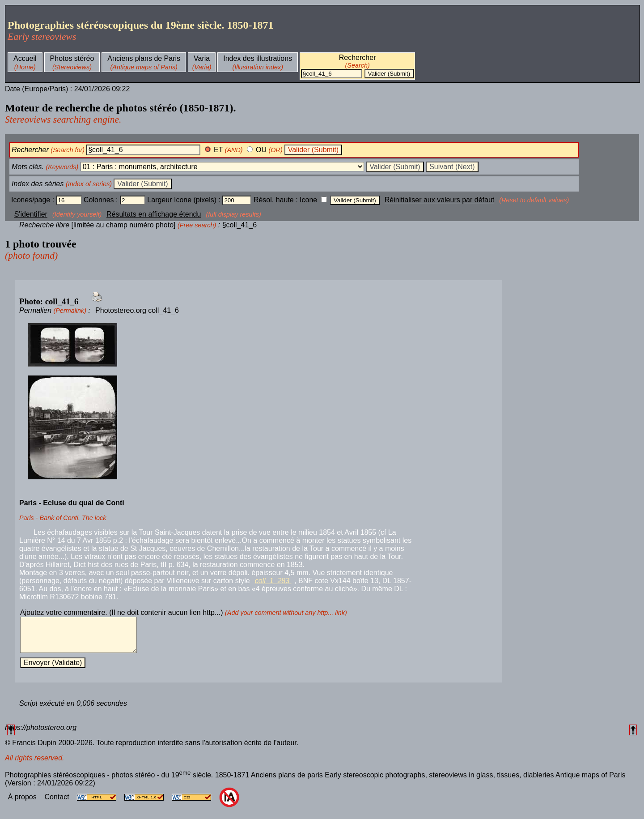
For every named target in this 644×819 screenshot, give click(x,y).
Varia (202, 58)
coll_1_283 (273, 581)
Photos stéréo (72, 58)
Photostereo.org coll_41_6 (137, 310)
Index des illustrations (258, 58)
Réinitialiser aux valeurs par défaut (439, 200)
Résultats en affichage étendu (154, 214)
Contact (58, 804)
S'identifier (31, 214)
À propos (23, 804)
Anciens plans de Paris (144, 58)
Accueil (25, 58)
